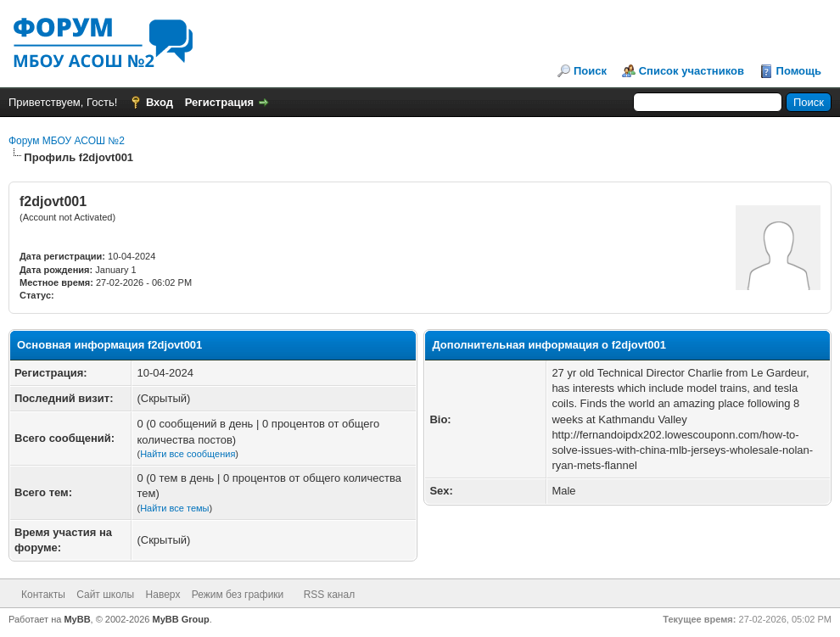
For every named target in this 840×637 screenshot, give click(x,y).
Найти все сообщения (188, 454)
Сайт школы (105, 595)
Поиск (590, 71)
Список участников (692, 71)
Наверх (163, 595)
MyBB (77, 619)
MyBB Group (181, 619)
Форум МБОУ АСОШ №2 (67, 141)
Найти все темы (174, 508)
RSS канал (330, 595)
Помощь (799, 71)
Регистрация (219, 102)
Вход (160, 102)
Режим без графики (238, 595)
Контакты (43, 595)
